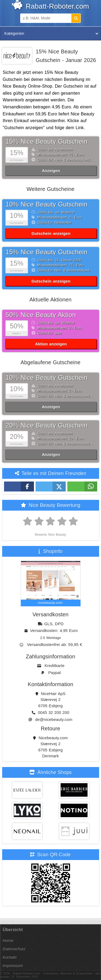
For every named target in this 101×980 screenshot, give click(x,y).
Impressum (13, 966)
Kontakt (10, 957)
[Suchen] (76, 18)
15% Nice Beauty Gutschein (47, 141)
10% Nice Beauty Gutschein (47, 204)
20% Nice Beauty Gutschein (47, 425)
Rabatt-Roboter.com (50, 6)
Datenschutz (14, 949)
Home (8, 941)
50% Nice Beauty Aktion (41, 315)
